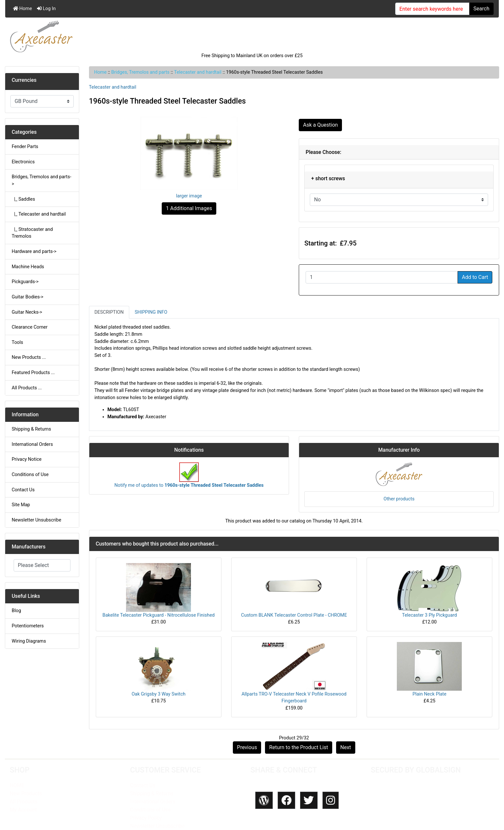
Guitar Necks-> (27, 312)
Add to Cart (475, 277)
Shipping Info (151, 312)
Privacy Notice (27, 459)
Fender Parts (25, 147)
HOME (17, 785)
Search (481, 9)
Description (109, 312)
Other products (399, 499)
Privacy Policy (146, 818)
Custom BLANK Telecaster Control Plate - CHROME (294, 615)
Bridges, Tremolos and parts (140, 72)
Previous (247, 747)
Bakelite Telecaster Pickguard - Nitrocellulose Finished (159, 615)
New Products (26, 793)
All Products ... (27, 388)
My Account (23, 810)
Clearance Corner (30, 327)
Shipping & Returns (31, 429)
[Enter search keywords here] (432, 9)
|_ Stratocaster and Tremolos (32, 233)
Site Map (21, 505)
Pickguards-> (25, 282)
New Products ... (29, 357)
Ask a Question (320, 125)
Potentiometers (28, 626)
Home (22, 9)
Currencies (24, 80)
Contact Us (23, 490)
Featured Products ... (33, 373)
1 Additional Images (189, 208)
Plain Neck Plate (429, 694)
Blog (16, 611)
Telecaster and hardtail (198, 72)
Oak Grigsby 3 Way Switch (158, 694)
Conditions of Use (30, 475)
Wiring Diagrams (29, 641)
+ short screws (328, 178)
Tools (17, 342)
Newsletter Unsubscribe (37, 520)
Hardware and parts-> (34, 252)
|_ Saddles (23, 199)
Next (346, 747)
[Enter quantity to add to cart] (382, 277)
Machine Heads (28, 267)
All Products (24, 802)
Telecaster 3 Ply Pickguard (429, 615)
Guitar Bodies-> (28, 297)
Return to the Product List (299, 747)
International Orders (32, 444)
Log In (46, 9)
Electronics (23, 162)
